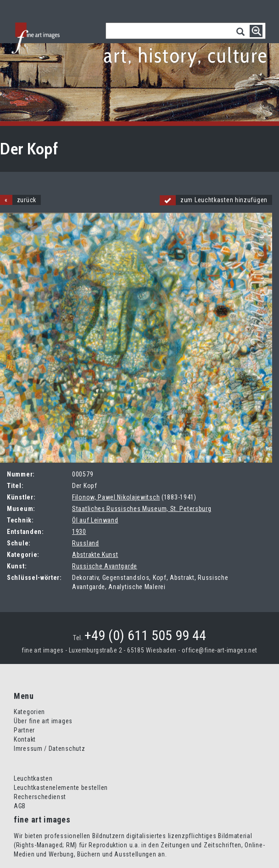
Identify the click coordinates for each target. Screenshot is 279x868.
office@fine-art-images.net (220, 650)
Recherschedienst (40, 797)
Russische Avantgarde (105, 566)
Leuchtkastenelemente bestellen (61, 788)
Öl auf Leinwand (95, 520)
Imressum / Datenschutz (49, 749)
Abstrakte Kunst (95, 555)
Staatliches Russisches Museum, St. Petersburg (142, 509)
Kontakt (25, 739)
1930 (79, 532)
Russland (86, 543)
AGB (20, 806)
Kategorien (29, 712)
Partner (24, 730)
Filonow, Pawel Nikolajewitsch (116, 497)
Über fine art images (43, 721)
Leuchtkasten (33, 778)
